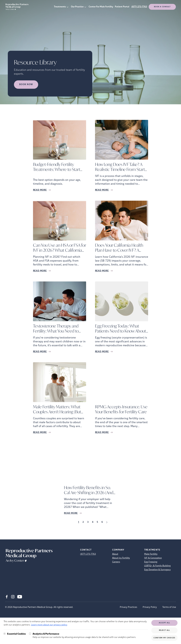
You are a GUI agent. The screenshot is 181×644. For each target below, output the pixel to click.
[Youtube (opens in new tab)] (20, 597)
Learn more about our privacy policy (49, 625)
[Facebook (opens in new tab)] (7, 597)
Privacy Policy (150, 607)
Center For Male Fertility (101, 7)
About (115, 554)
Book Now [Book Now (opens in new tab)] (26, 85)
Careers (116, 562)
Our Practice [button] (77, 7)
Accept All (164, 623)
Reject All (164, 630)
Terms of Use (169, 607)
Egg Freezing (151, 562)
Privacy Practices (128, 607)
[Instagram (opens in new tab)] (13, 597)
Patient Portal (122, 7)
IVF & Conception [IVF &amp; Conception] (153, 558)
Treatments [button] (60, 7)
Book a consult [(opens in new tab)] (162, 7)
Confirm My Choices (164, 638)
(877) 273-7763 (139, 7)
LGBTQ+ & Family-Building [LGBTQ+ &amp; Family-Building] (157, 566)
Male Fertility (151, 554)
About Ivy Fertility (121, 558)
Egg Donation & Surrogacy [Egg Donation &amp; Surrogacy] (157, 570)
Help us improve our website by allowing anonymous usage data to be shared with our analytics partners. (84, 635)
